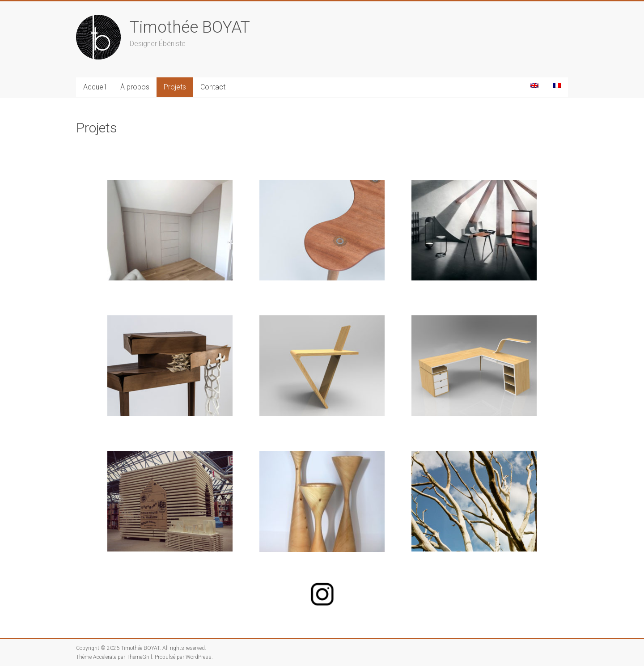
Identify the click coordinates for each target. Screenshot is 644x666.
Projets (175, 87)
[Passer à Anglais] (534, 85)
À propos (135, 87)
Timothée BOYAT (190, 27)
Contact (213, 87)
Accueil (95, 87)
